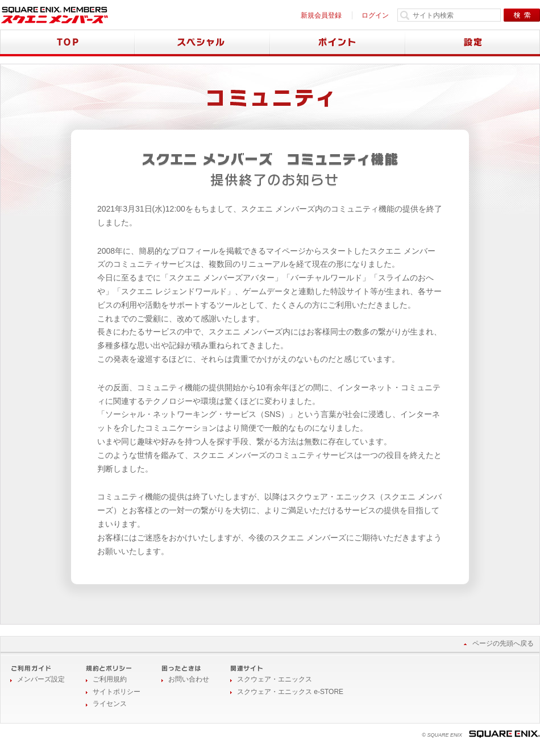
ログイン (375, 15)
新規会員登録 (321, 15)
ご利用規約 (110, 679)
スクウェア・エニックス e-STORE (290, 692)
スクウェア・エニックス (275, 679)
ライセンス (110, 704)
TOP (67, 43)
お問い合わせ (189, 679)
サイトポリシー (117, 692)
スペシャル (202, 43)
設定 (473, 43)
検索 (522, 15)
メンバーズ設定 (41, 679)
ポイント (338, 43)
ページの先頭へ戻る (503, 643)
